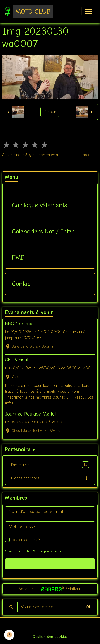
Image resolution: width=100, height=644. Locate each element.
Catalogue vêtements (39, 205)
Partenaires (50, 465)
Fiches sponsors (50, 478)
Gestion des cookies (50, 637)
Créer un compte (17, 551)
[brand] (29, 11)
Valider (50, 563)
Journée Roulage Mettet (31, 414)
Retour (50, 112)
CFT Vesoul (17, 360)
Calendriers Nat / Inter (43, 231)
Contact (22, 284)
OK (89, 607)
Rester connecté (26, 540)
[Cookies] (9, 635)
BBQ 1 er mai (19, 324)
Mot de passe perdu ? (49, 551)
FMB (18, 257)
